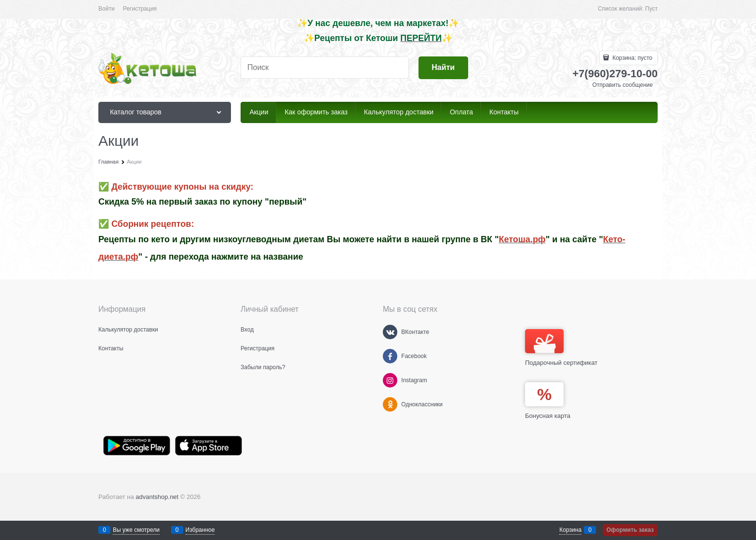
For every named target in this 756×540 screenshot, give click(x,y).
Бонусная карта (548, 416)
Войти (107, 9)
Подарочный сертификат (561, 348)
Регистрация (140, 9)
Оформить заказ (630, 530)
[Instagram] (390, 380)
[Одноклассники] (390, 404)
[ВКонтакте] (390, 332)
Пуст (651, 9)
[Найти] (443, 68)
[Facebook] (390, 356)
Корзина (570, 530)
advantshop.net (157, 497)
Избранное (200, 530)
